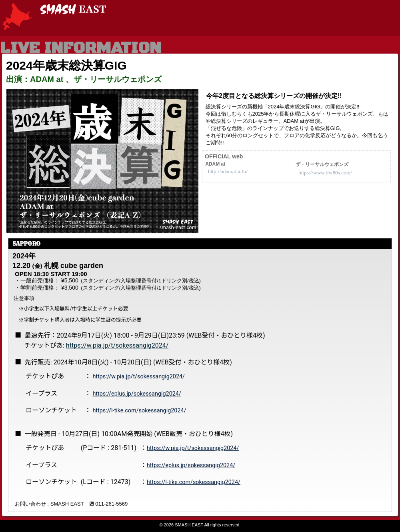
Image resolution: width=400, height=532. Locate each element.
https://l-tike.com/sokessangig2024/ (139, 411)
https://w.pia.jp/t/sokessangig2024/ (117, 345)
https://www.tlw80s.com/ (325, 173)
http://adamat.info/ (228, 171)
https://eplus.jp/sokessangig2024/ (137, 394)
